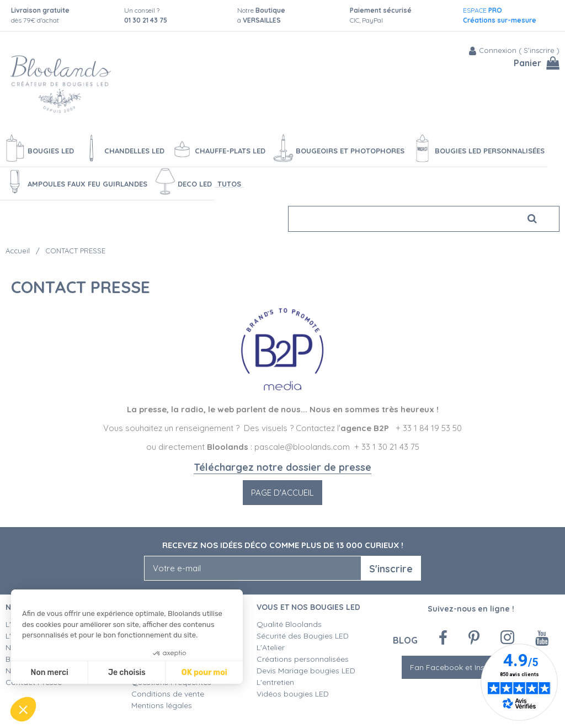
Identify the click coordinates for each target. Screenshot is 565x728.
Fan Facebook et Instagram (471, 667)
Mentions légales (162, 705)
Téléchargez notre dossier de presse (282, 467)
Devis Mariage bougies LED (306, 671)
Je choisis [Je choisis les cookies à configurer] (127, 673)
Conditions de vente (168, 694)
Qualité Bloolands (289, 624)
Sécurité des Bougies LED (304, 636)
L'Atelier (271, 647)
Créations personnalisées (303, 659)
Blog (405, 640)
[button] (23, 709)
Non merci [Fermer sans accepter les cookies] (49, 673)
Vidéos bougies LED (293, 694)
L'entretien (275, 682)
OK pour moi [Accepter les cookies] (204, 673)
